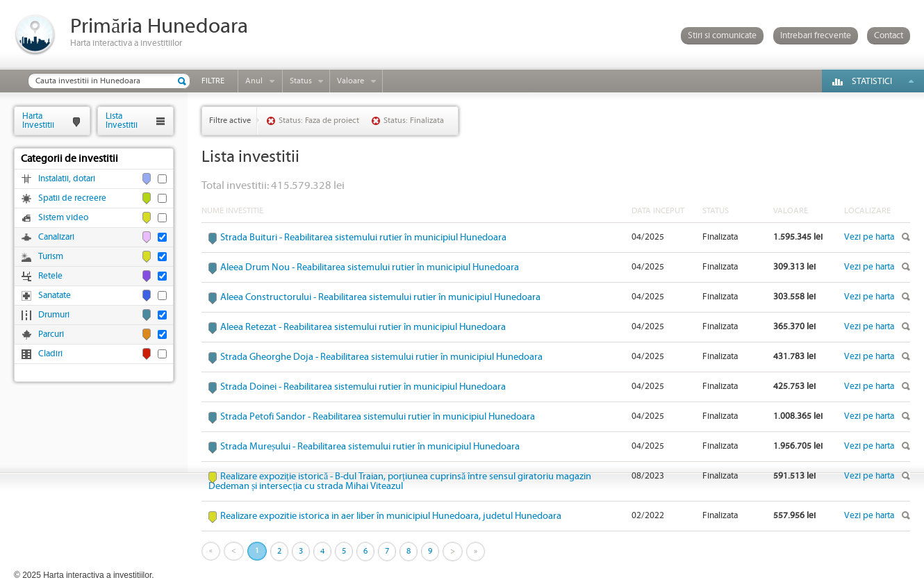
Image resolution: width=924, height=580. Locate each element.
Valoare (350, 81)
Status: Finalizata (414, 121)
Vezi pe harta (869, 237)
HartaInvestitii (38, 121)
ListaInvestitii (122, 121)
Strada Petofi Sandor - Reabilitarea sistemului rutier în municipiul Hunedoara (378, 417)
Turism (51, 257)
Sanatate (55, 296)
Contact (889, 36)
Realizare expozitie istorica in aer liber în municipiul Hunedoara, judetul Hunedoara (391, 516)
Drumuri (54, 315)
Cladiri (50, 354)
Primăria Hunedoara (159, 27)
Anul (254, 81)
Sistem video (63, 218)
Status (301, 81)
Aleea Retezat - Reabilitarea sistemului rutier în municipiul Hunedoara (363, 327)
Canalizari (56, 237)
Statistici (872, 82)
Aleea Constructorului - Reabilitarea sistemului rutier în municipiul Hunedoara (380, 297)
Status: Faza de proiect (319, 121)
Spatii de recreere (72, 198)
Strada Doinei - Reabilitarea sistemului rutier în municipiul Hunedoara (363, 387)
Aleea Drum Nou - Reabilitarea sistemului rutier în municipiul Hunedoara (370, 267)
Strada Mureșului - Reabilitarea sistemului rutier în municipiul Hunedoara (370, 447)
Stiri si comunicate (722, 36)
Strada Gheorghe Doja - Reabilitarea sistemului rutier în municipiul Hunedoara (381, 357)
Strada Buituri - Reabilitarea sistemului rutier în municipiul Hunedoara (363, 238)
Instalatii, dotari (67, 179)
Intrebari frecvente (816, 36)
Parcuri (51, 334)
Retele (50, 276)
